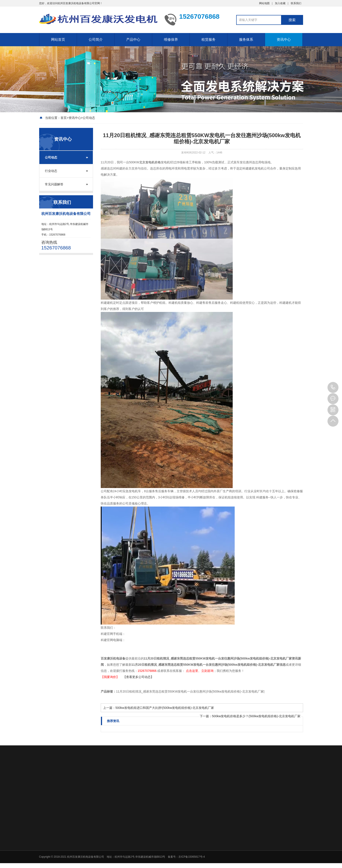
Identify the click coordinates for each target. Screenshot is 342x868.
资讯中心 (284, 40)
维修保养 (171, 40)
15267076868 (333, 387)
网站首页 (58, 40)
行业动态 (51, 171)
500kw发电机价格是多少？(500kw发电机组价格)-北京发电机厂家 (256, 716)
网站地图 (264, 3)
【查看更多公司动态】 (138, 677)
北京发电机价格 (150, 162)
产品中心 (133, 40)
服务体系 (246, 40)
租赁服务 (208, 40)
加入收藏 (280, 3)
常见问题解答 (54, 184)
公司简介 (96, 40)
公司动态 (89, 118)
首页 (64, 118)
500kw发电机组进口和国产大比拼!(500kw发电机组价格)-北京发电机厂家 (165, 708)
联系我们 (296, 3)
